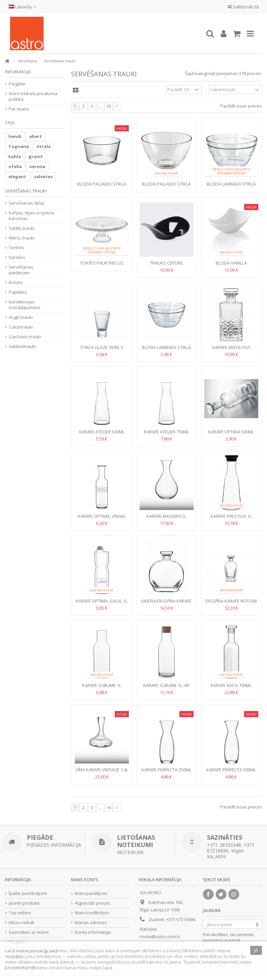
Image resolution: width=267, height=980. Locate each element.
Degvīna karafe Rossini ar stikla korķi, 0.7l (231, 604)
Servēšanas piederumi (21, 270)
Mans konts (85, 880)
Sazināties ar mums (29, 932)
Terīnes (16, 248)
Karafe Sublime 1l (102, 685)
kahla (15, 156)
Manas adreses (91, 923)
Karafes (17, 257)
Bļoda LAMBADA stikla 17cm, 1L (231, 187)
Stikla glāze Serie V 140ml (102, 350)
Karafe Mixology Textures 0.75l (231, 350)
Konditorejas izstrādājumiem (24, 305)
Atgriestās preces (93, 903)
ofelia (15, 166)
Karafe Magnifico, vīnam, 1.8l (167, 519)
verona (37, 166)
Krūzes (16, 283)
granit (36, 156)
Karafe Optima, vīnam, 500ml (102, 519)
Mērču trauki (21, 238)
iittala (44, 146)
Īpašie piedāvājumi (28, 893)
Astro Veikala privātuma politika (33, 96)
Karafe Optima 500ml (231, 432)
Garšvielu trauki (25, 337)
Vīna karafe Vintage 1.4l (102, 770)
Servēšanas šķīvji (26, 203)
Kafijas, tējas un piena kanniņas (31, 216)
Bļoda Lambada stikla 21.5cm (166, 350)
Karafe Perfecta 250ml (166, 770)
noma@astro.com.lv (160, 936)
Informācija (18, 72)
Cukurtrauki (21, 327)
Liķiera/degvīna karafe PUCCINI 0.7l (166, 604)
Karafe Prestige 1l (231, 516)
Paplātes (18, 292)
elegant (17, 177)
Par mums (19, 109)
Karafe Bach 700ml (231, 685)
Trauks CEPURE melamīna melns (167, 266)
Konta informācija (93, 932)
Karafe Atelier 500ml (102, 432)
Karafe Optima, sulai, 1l (102, 601)
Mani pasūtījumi (91, 893)
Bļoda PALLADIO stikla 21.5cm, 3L (102, 187)
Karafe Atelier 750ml (167, 432)
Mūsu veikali (21, 923)
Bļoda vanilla (231, 263)
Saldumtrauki (22, 346)
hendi (15, 136)
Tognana (19, 146)
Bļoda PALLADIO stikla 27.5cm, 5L (166, 187)
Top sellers (20, 913)
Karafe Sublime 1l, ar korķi (166, 688)
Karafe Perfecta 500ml (231, 770)
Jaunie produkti (24, 903)
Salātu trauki (22, 228)
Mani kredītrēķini (92, 913)
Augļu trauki (21, 317)
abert (36, 136)
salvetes (43, 177)
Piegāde (17, 84)
